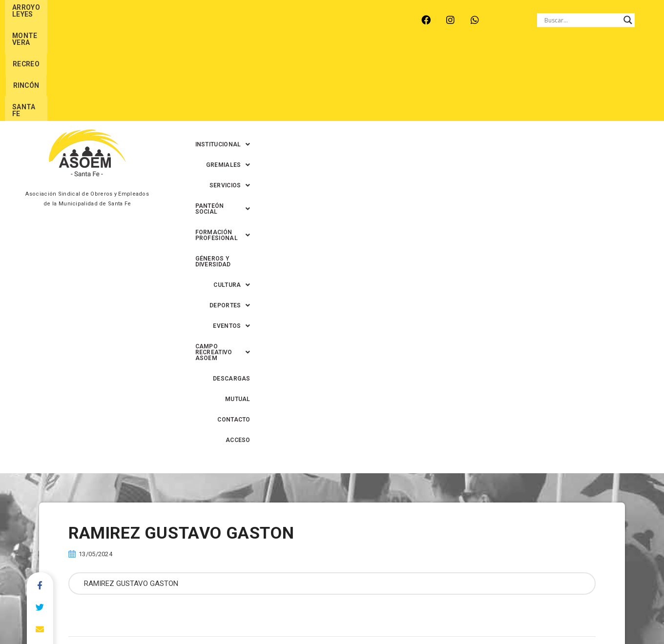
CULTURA (220, 83)
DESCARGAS (489, 83)
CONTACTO (579, 83)
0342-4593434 (523, 614)
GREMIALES (289, 63)
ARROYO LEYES (70, 20)
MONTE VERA (132, 20)
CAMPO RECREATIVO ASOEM (408, 83)
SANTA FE (267, 20)
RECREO (182, 20)
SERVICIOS (346, 63)
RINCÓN (224, 20)
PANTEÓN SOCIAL (413, 63)
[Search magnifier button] (628, 20)
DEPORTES (274, 83)
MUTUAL (535, 83)
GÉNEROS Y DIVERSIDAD (599, 63)
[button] (224, 63)
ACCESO (622, 83)
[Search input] (581, 20)
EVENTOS (328, 83)
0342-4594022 (469, 614)
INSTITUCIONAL (224, 63)
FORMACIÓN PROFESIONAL (504, 63)
